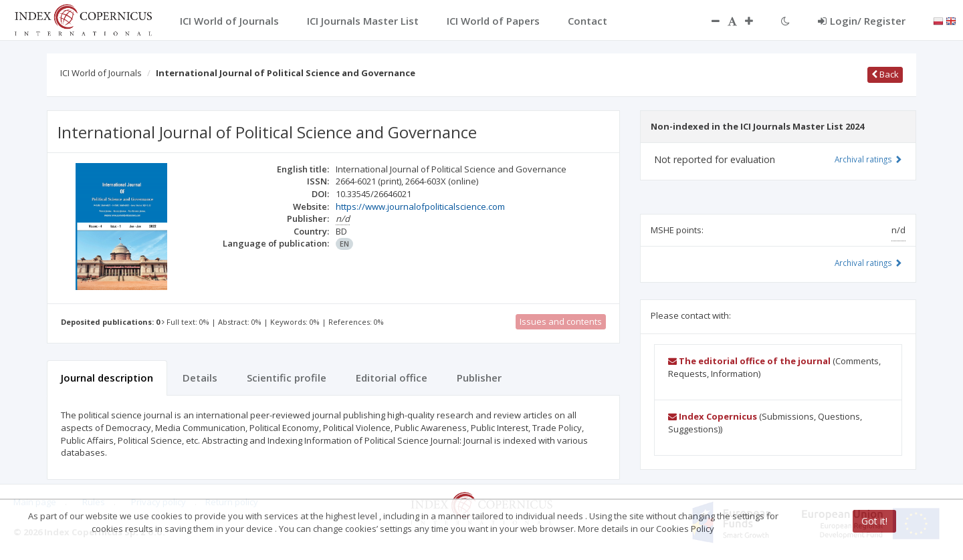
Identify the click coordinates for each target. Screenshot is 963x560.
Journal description (107, 378)
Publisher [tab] (479, 378)
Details (200, 378)
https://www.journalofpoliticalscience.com (420, 206)
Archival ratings (868, 159)
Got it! (874, 521)
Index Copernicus (713, 416)
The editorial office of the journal (749, 361)
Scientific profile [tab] (287, 378)
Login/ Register (862, 21)
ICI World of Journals (101, 73)
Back (885, 74)
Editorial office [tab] (392, 378)
